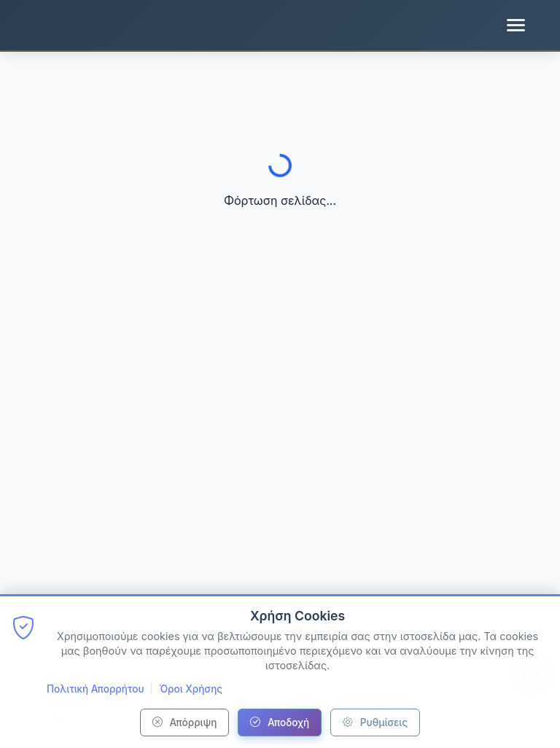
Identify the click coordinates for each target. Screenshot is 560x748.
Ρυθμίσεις (375, 722)
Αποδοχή (280, 722)
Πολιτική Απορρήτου (96, 689)
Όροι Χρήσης (191, 689)
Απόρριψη (184, 722)
